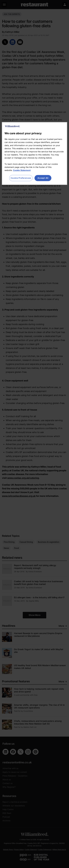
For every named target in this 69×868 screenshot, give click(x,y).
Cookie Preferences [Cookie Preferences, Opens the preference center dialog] (21, 178)
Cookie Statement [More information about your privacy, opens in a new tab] (22, 170)
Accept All (43, 178)
